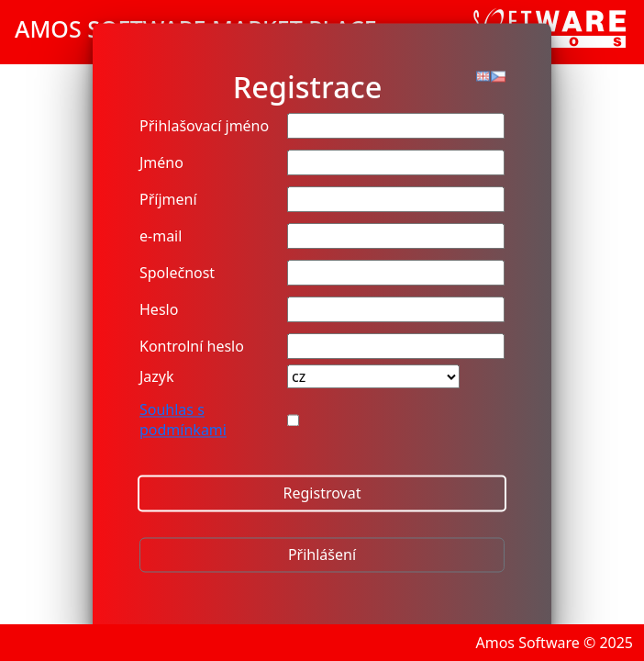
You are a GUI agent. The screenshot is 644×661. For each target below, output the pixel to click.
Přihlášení (322, 555)
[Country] (373, 377)
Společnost (177, 274)
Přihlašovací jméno (204, 127)
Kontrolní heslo (192, 347)
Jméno (161, 163)
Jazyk (157, 377)
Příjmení (168, 200)
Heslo (159, 310)
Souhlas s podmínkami (183, 420)
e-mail (161, 237)
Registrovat (322, 494)
